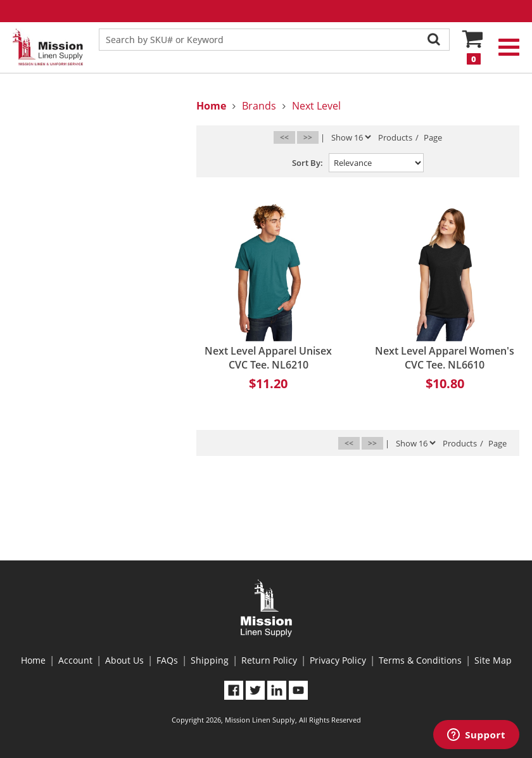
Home (33, 660)
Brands (259, 106)
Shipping (210, 660)
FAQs (167, 660)
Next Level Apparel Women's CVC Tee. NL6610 (445, 358)
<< (284, 137)
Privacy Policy (338, 660)
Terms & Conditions (420, 660)
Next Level (316, 106)
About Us (124, 660)
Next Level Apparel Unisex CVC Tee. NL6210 (268, 358)
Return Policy (269, 660)
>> (308, 137)
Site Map (493, 660)
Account (75, 660)
